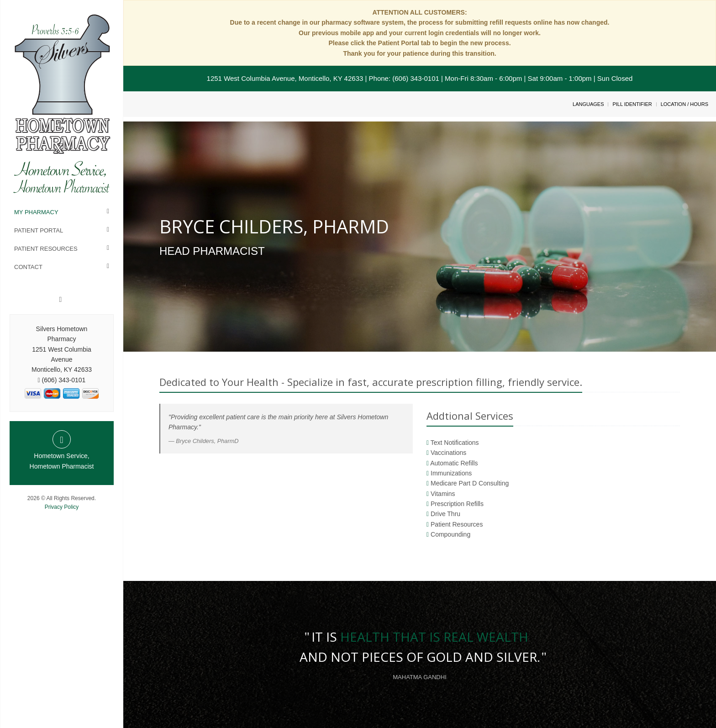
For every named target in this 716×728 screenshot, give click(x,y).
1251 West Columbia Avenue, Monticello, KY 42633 (285, 78)
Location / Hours (684, 104)
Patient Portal (39, 230)
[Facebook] (61, 300)
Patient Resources (46, 249)
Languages (588, 104)
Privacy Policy (62, 507)
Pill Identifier (632, 104)
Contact (28, 267)
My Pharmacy (36, 212)
